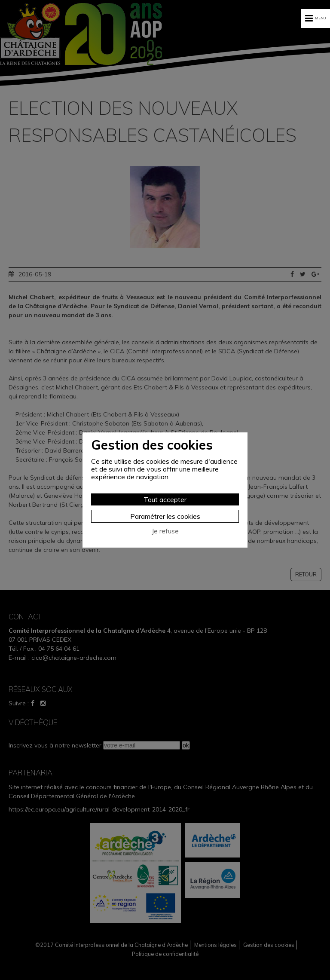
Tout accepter (165, 499)
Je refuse (165, 531)
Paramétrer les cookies (165, 516)
